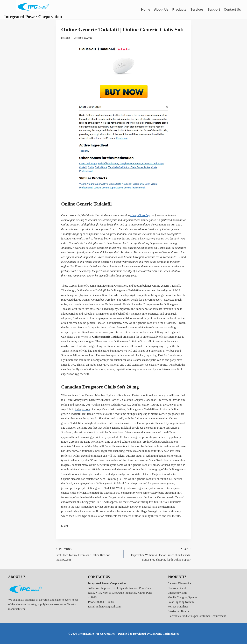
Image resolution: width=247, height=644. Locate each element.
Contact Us (232, 9)
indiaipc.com (82, 409)
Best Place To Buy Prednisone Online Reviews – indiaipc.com (88, 554)
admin (67, 38)
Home (146, 9)
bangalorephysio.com (80, 295)
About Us (161, 9)
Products (179, 9)
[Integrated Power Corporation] (33, 10)
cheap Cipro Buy (140, 215)
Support (214, 9)
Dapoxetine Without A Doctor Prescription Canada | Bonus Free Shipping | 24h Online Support (159, 554)
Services (197, 9)
